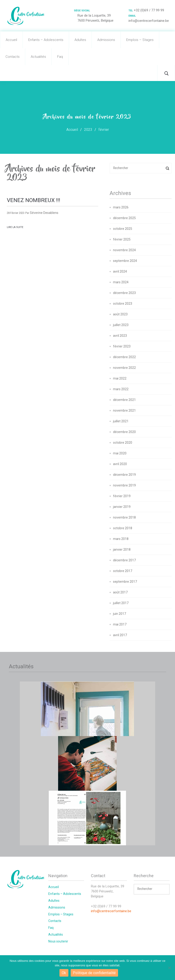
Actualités (38, 57)
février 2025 (122, 239)
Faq (60, 57)
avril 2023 (120, 336)
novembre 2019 (124, 485)
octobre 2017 (123, 571)
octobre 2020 (123, 443)
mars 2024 (121, 282)
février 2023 (122, 346)
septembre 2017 (125, 582)
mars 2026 (121, 207)
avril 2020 (120, 464)
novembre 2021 (124, 410)
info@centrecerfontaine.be (111, 911)
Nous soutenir (58, 941)
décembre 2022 (124, 357)
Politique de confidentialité (94, 973)
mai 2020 (120, 453)
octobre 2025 (123, 229)
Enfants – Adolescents (46, 40)
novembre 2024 (124, 250)
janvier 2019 (122, 507)
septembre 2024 (125, 261)
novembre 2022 (124, 368)
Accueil (11, 40)
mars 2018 (121, 539)
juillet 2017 (121, 603)
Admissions (106, 40)
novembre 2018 (124, 517)
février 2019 (122, 496)
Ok (64, 973)
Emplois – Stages (140, 40)
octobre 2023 (123, 304)
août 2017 (120, 592)
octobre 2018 (123, 528)
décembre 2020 (124, 432)
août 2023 (120, 314)
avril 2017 (120, 635)
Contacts (13, 57)
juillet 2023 (121, 325)
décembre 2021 (124, 400)
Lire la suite (15, 227)
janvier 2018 (122, 550)
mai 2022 (120, 378)
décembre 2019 (124, 475)
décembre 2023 (124, 293)
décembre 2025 (124, 218)
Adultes (80, 40)
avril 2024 (120, 271)
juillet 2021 (121, 421)
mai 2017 (120, 624)
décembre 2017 (124, 560)
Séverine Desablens (44, 213)
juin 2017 (120, 614)
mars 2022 (121, 389)
